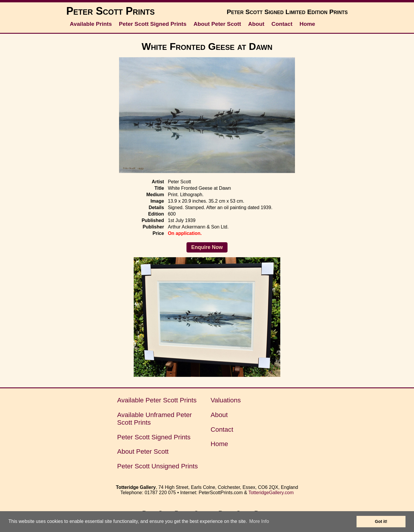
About (256, 24)
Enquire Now (207, 247)
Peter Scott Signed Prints (153, 24)
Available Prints (91, 24)
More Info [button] (259, 521)
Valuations (226, 400)
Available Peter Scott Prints (157, 400)
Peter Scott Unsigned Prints (158, 466)
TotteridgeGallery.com (271, 493)
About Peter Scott (217, 24)
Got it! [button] (381, 521)
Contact (282, 24)
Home (307, 24)
